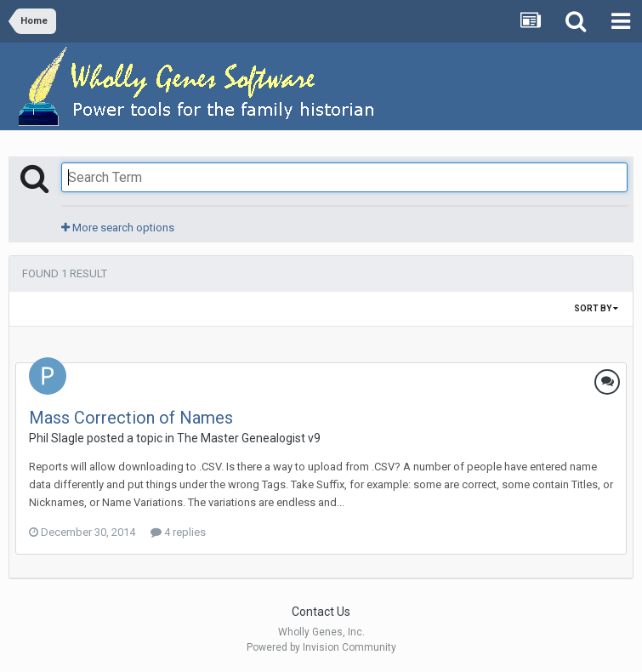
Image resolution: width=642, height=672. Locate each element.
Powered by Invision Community (321, 647)
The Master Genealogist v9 (249, 438)
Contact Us (321, 612)
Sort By (596, 308)
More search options (118, 228)
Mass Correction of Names (131, 418)
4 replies (178, 532)
